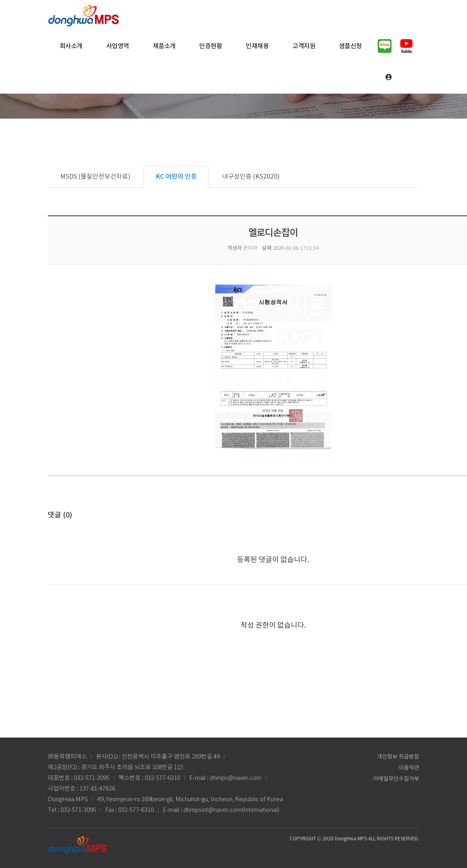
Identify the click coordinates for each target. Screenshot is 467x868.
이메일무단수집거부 (396, 779)
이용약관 (409, 768)
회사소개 (71, 46)
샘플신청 (350, 46)
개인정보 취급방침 (398, 757)
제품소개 (164, 46)
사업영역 (118, 46)
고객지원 (304, 46)
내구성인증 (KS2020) (251, 177)
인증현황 (211, 46)
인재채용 (257, 46)
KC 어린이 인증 (176, 177)
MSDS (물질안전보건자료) (95, 177)
